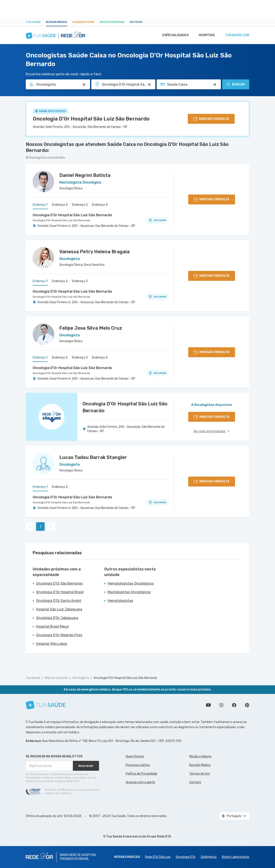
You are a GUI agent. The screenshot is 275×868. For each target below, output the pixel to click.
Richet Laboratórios (235, 857)
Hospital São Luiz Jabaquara (59, 609)
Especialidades (173, 35)
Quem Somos (135, 756)
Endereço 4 (100, 205)
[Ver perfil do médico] (43, 181)
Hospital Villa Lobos (52, 644)
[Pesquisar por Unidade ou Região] (149, 85)
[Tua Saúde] (46, 705)
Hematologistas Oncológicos (131, 583)
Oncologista (81, 678)
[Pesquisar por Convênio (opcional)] (215, 85)
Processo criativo (138, 765)
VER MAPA (157, 220)
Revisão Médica (200, 765)
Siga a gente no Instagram (221, 705)
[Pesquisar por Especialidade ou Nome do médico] (84, 85)
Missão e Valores (200, 756)
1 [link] (40, 527)
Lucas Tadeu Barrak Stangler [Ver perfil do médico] (93, 457)
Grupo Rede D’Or (159, 836)
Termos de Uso (199, 774)
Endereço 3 (80, 205)
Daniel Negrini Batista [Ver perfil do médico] (85, 175)
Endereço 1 (40, 205)
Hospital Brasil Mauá (52, 626)
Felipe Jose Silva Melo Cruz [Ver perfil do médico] (91, 328)
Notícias (136, 22)
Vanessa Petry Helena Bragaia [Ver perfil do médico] (94, 252)
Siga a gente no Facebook (234, 705)
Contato (195, 782)
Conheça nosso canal (208, 705)
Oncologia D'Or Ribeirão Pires (59, 635)
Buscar (236, 84)
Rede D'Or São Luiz (158, 857)
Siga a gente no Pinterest (247, 705)
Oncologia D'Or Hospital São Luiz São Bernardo (91, 119)
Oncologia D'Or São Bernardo (59, 583)
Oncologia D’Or (186, 857)
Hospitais (205, 35)
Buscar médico (57, 22)
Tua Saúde (33, 22)
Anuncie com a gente (140, 782)
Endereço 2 (60, 205)
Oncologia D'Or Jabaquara (57, 618)
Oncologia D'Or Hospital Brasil (60, 592)
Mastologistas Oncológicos (129, 592)
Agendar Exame (83, 22)
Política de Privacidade (141, 774)
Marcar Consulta (56, 678)
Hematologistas (120, 601)
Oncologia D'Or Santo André (59, 601)
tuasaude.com (237, 35)
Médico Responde (112, 22)
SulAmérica (209, 857)
